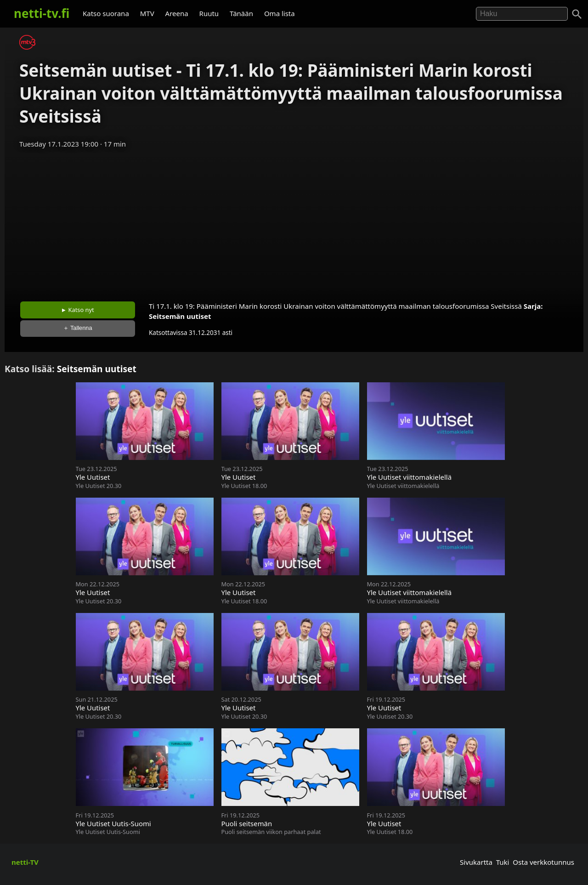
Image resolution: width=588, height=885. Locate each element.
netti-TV (25, 862)
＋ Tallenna (78, 328)
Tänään (241, 13)
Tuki (503, 862)
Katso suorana (106, 13)
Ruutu (209, 13)
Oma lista (280, 13)
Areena (177, 13)
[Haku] (577, 14)
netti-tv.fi (42, 13)
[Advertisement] (294, 222)
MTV (147, 13)
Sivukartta (476, 862)
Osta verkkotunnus (543, 862)
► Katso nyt (78, 310)
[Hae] (522, 14)
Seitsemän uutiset (180, 316)
